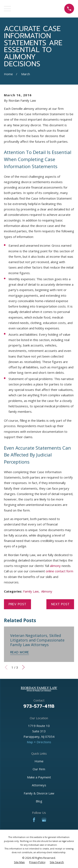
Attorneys (39, 785)
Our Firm (39, 769)
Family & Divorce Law (39, 793)
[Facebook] (34, 820)
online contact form (59, 571)
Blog (39, 801)
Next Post (60, 604)
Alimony (47, 591)
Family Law (31, 591)
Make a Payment (39, 777)
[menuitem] (19, 862)
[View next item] (23, 667)
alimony (55, 566)
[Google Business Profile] (44, 820)
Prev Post (17, 604)
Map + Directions (39, 742)
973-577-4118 (39, 706)
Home (39, 761)
